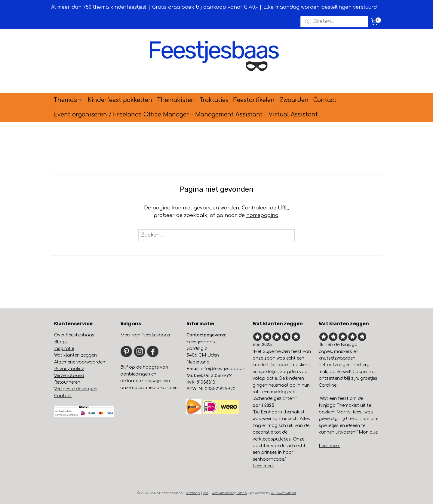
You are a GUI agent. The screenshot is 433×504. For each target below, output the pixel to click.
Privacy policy (69, 369)
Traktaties (214, 100)
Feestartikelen (254, 100)
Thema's (68, 100)
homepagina (262, 215)
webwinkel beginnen (229, 493)
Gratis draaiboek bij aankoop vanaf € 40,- (205, 7)
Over (61, 335)
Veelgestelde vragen (76, 389)
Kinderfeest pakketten (120, 100)
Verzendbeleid (69, 376)
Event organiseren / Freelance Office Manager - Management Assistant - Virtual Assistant (186, 114)
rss (206, 493)
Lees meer (263, 466)
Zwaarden (294, 100)
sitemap (193, 493)
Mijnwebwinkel (284, 493)
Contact (325, 100)
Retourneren (67, 382)
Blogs (60, 342)
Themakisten (176, 100)
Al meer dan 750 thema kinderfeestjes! (99, 7)
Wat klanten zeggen (75, 355)
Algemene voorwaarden (80, 362)
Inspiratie (64, 349)
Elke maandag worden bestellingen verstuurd (320, 7)
